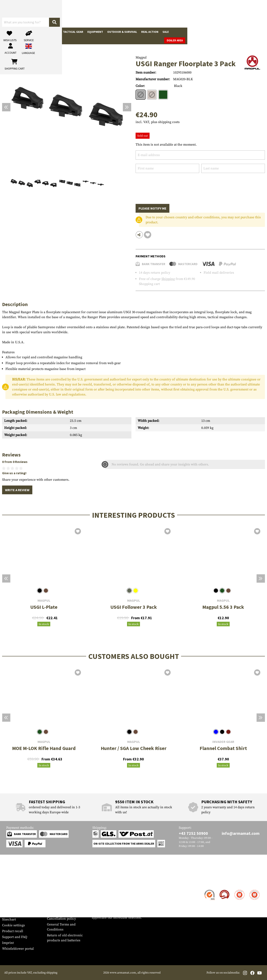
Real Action (150, 32)
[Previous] (6, 107)
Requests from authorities (66, 907)
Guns (8, 32)
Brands (178, 32)
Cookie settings (13, 925)
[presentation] (167, 185)
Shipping (168, 279)
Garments (51, 32)
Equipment (95, 32)
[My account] (200, 14)
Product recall (13, 931)
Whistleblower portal (18, 949)
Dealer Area (254, 32)
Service (10, 882)
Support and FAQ (15, 937)
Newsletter (10, 914)
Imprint (8, 943)
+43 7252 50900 (193, 833)
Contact (8, 890)
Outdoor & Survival (122, 32)
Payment (9, 902)
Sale (166, 32)
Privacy (52, 913)
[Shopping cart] (239, 14)
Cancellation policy (61, 919)
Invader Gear (223, 742)
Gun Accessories (28, 32)
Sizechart (9, 919)
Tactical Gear (73, 32)
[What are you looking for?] (111, 13)
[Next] (127, 107)
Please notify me (152, 208)
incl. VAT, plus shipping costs (158, 122)
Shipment (9, 896)
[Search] (144, 13)
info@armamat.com (241, 833)
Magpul (141, 57)
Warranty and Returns (19, 908)
